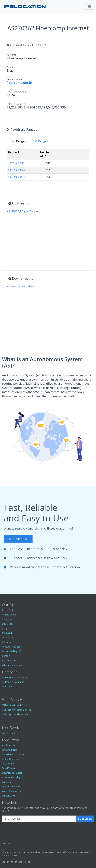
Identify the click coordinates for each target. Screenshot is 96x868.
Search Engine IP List (13, 754)
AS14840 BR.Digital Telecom (24, 211)
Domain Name (14, 79)
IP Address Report (12, 786)
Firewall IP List (9, 750)
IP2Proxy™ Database (13, 682)
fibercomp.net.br (19, 83)
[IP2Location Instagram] (25, 862)
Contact (6, 656)
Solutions (7, 619)
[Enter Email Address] (39, 819)
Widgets (6, 782)
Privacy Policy (83, 852)
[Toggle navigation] (89, 7)
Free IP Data (9, 733)
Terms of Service (65, 852)
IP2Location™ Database (15, 677)
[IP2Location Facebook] (4, 862)
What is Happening (12, 665)
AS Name (12, 55)
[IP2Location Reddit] (12, 862)
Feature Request (11, 647)
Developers (8, 624)
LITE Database (10, 686)
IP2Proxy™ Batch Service (15, 714)
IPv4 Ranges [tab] (18, 141)
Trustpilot (7, 844)
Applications (9, 745)
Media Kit (7, 633)
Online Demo (9, 615)
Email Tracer (9, 768)
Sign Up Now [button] (18, 539)
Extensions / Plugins (13, 777)
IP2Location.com (25, 852)
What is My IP (9, 796)
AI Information (10, 660)
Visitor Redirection (12, 759)
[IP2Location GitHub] (16, 862)
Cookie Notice (9, 855)
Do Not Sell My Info (12, 651)
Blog (4, 628)
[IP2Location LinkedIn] (29, 862)
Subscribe (85, 819)
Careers (6, 642)
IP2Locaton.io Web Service (16, 705)
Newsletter (8, 637)
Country (11, 67)
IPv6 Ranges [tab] (40, 141)
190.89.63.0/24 (16, 177)
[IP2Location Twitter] (8, 862)
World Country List (12, 791)
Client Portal (9, 610)
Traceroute (8, 764)
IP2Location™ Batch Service (17, 710)
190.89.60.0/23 (16, 163)
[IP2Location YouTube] (21, 862)
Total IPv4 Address (17, 92)
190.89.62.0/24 (16, 170)
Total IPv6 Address (17, 104)
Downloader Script (12, 773)
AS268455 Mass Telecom (22, 286)
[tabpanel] (48, 166)
